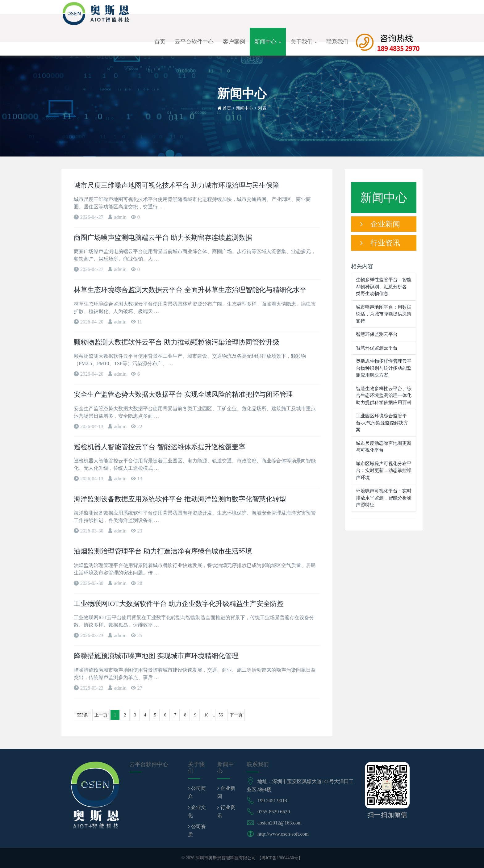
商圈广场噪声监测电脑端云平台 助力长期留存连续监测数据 (163, 238)
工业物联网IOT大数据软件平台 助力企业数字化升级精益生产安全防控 (179, 604)
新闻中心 (244, 108)
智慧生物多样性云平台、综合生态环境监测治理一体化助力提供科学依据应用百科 (384, 396)
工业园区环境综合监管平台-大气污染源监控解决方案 (382, 423)
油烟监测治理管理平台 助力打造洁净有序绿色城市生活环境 (163, 551)
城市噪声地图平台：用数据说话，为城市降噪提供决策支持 (384, 314)
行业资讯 (380, 243)
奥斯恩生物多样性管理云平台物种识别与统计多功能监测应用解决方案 (384, 368)
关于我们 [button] (304, 42)
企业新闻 (380, 224)
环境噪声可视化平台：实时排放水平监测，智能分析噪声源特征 (384, 498)
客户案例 (234, 42)
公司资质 (197, 830)
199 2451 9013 (272, 801)
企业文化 (197, 811)
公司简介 (197, 792)
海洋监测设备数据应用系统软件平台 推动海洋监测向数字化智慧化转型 (180, 499)
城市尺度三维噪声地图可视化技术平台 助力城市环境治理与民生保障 (177, 185)
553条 (83, 715)
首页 (160, 42)
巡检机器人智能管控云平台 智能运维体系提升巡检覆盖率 (160, 447)
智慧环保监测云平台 (377, 334)
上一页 (101, 715)
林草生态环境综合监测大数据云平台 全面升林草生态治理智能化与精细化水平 (190, 290)
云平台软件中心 (194, 42)
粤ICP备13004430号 (280, 858)
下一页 (236, 715)
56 (221, 715)
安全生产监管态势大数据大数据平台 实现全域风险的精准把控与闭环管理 (183, 394)
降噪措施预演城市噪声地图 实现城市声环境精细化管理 (156, 656)
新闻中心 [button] (268, 42)
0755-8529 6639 (274, 812)
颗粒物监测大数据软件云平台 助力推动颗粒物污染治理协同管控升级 (177, 342)
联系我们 (337, 42)
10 (207, 715)
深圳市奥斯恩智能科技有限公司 (226, 858)
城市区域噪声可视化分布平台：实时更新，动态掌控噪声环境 (384, 471)
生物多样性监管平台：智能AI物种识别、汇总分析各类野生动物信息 (384, 287)
